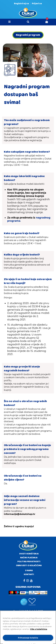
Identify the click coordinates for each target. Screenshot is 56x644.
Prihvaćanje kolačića (28, 638)
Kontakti (29, 574)
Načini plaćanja (29, 558)
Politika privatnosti (29, 562)
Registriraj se (22, 4)
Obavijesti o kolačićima (29, 566)
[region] (28, 627)
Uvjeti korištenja (29, 554)
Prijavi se (37, 4)
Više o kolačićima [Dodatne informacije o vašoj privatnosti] (39, 629)
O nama (29, 571)
